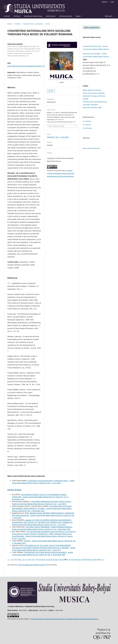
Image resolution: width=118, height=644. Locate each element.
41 (91, 560)
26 (56, 560)
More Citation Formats (56, 126)
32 (70, 560)
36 (79, 560)
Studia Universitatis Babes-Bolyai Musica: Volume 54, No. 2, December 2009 (42, 553)
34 (75, 560)
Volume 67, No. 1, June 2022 (33, 24)
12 (24, 560)
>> (104, 560)
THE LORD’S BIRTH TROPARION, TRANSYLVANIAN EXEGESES (49, 527)
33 (72, 560)
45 (100, 560)
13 (26, 560)
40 (88, 560)
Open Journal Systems (91, 148)
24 (51, 560)
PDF (52, 91)
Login (112, 2)
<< (8, 560)
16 (33, 560)
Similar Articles (14, 490)
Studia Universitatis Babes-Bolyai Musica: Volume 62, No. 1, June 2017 (39, 525)
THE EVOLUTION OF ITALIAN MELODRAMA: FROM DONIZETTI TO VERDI (42, 507)
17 (35, 560)
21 (44, 560)
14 (28, 560)
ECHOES (27, 541)
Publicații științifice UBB (92, 107)
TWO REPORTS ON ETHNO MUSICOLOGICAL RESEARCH (46, 552)
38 (84, 560)
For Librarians (88, 128)
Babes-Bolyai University (92, 90)
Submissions (51, 16)
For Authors (87, 125)
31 (68, 560)
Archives (17, 16)
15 (31, 560)
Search (109, 16)
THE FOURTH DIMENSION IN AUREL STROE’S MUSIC (51, 502)
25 (54, 560)
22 (47, 560)
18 (37, 560)
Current (7, 16)
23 (49, 560)
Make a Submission (92, 27)
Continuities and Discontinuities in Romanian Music (48, 481)
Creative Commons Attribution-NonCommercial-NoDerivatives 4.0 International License (61, 173)
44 (98, 560)
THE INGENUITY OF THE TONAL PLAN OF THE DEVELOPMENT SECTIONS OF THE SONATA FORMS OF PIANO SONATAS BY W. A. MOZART (42, 547)
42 (93, 560)
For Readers (87, 121)
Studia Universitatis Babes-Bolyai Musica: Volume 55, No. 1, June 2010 (39, 504)
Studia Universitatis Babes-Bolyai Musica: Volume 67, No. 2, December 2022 (41, 529)
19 (40, 560)
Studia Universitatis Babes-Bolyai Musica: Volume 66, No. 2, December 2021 (42, 510)
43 (95, 560)
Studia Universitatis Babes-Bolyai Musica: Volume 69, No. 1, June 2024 (43, 482)
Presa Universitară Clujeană (94, 93)
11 (21, 560)
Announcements (66, 16)
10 (19, 560)
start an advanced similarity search (32, 565)
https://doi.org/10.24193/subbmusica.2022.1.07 (26, 66)
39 (86, 560)
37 (81, 560)
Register (105, 2)
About (78, 16)
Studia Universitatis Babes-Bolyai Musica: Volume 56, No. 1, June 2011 (44, 549)
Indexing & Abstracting (33, 16)
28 (61, 560)
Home (10, 24)
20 (42, 560)
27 (58, 560)
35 (77, 560)
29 (63, 560)
